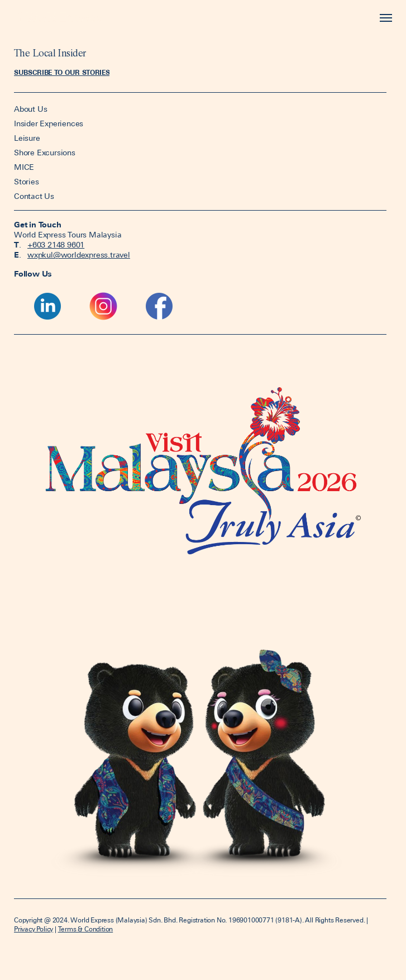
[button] (62, 73)
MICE (24, 167)
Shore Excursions (45, 153)
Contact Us (34, 196)
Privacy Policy (34, 929)
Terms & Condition (86, 929)
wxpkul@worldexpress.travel (79, 255)
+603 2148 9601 (56, 245)
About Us (32, 109)
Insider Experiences (49, 123)
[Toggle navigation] (383, 18)
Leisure (27, 138)
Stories (27, 182)
